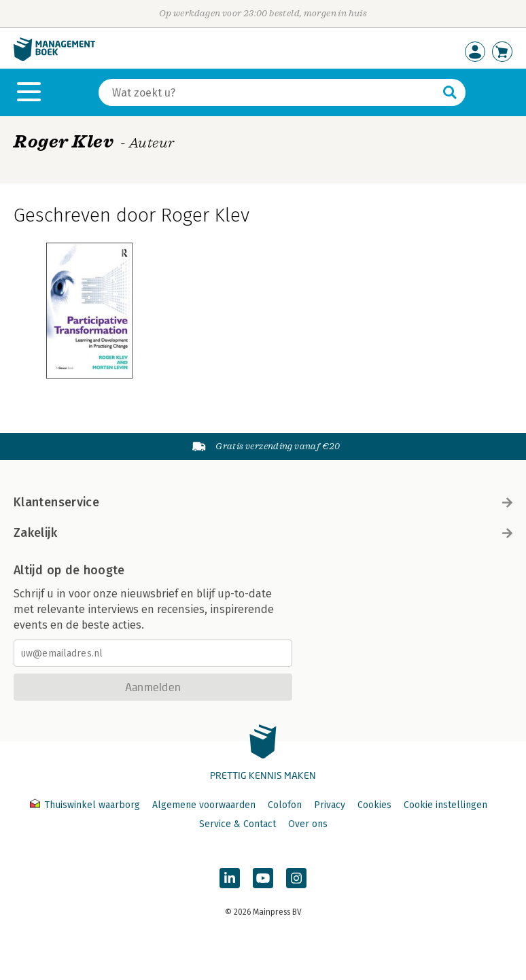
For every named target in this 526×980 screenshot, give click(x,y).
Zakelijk (263, 533)
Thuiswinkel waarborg (86, 805)
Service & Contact (238, 824)
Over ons (308, 824)
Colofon (285, 805)
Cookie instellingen (445, 805)
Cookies (374, 805)
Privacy (330, 805)
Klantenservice (263, 502)
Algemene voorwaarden (204, 805)
